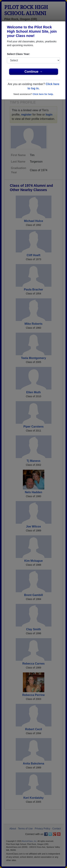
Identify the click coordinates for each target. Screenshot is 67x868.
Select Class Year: (18, 54)
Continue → (33, 72)
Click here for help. (43, 94)
